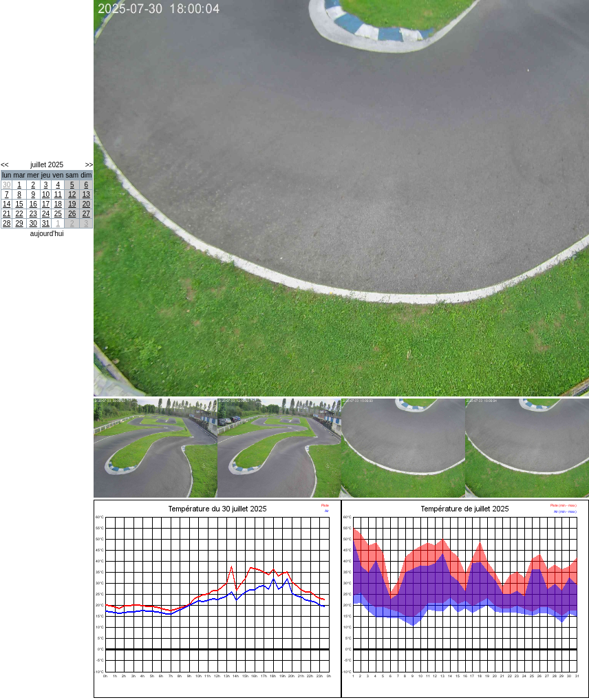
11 (58, 194)
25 (58, 214)
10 (46, 194)
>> (89, 165)
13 (86, 194)
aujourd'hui (47, 234)
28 (7, 223)
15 (19, 204)
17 (46, 204)
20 (86, 204)
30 (7, 185)
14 (7, 204)
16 (33, 204)
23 (33, 214)
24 (46, 214)
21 (7, 214)
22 (19, 214)
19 (72, 204)
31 (46, 223)
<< (5, 165)
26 (72, 214)
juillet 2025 (47, 165)
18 (58, 204)
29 (19, 223)
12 (72, 194)
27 (86, 214)
